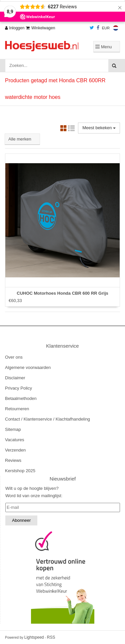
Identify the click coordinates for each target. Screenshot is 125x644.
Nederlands (116, 28)
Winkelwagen (40, 28)
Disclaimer (15, 378)
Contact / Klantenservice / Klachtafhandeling (47, 419)
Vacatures (15, 440)
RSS (51, 637)
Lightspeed (34, 637)
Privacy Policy (18, 388)
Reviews (13, 460)
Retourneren (17, 409)
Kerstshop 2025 (20, 471)
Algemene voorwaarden (28, 367)
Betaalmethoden (21, 398)
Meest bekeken (99, 128)
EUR (106, 28)
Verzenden (15, 450)
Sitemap (13, 429)
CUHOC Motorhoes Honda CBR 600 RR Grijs (62, 293)
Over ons (14, 357)
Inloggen (15, 28)
